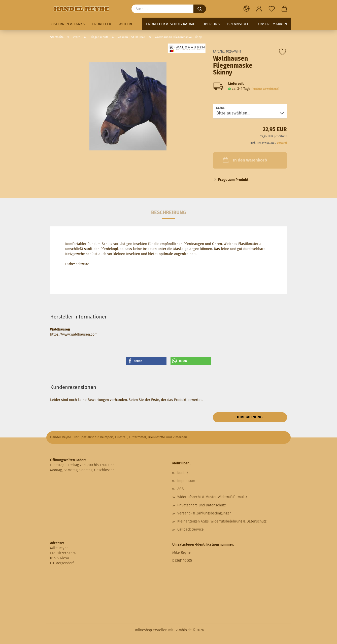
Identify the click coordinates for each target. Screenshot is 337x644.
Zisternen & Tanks (68, 24)
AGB (180, 489)
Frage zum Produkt (233, 180)
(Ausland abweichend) (265, 89)
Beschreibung (169, 212)
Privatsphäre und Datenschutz (201, 505)
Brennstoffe (239, 24)
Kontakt (183, 473)
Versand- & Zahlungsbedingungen (204, 513)
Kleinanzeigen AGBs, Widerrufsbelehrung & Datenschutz (222, 521)
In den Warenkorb (244, 160)
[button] (247, 9)
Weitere (126, 24)
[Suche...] (200, 9)
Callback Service (191, 529)
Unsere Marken (273, 24)
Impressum (186, 481)
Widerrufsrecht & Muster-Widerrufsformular (212, 497)
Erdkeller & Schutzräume (171, 24)
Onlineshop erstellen (150, 630)
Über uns (211, 24)
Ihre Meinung (250, 417)
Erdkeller (102, 24)
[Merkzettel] (272, 9)
